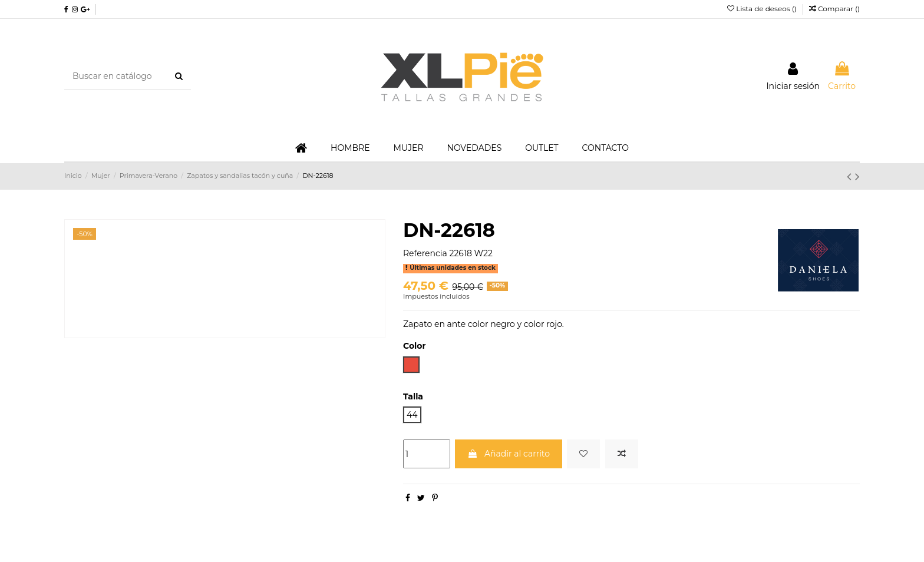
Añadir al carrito (509, 454)
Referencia (425, 253)
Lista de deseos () (763, 9)
